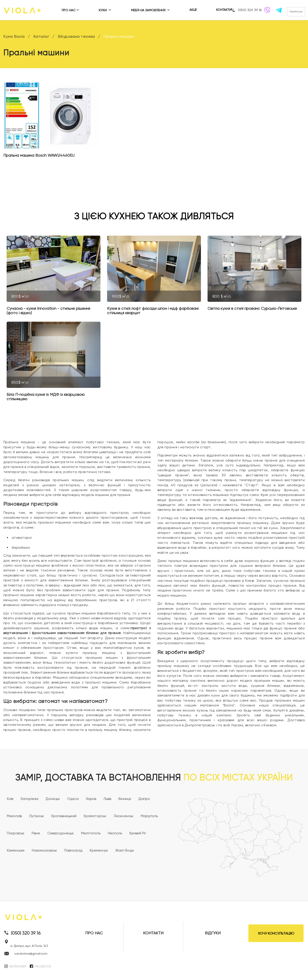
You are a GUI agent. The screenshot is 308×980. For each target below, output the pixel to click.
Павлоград (73, 850)
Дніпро (144, 799)
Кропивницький (64, 816)
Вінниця (125, 799)
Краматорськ (95, 816)
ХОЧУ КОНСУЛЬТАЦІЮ (276, 933)
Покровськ (16, 833)
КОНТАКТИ (224, 10)
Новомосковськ (44, 850)
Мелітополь (91, 833)
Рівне (36, 833)
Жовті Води (125, 850)
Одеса (73, 799)
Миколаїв (14, 816)
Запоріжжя (29, 799)
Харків (91, 799)
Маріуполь (149, 816)
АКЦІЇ (193, 10)
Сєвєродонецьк (60, 833)
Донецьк (53, 799)
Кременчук (99, 850)
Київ (10, 799)
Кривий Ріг (138, 833)
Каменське (16, 850)
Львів (107, 799)
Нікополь (115, 833)
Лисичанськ (123, 816)
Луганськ (36, 816)
